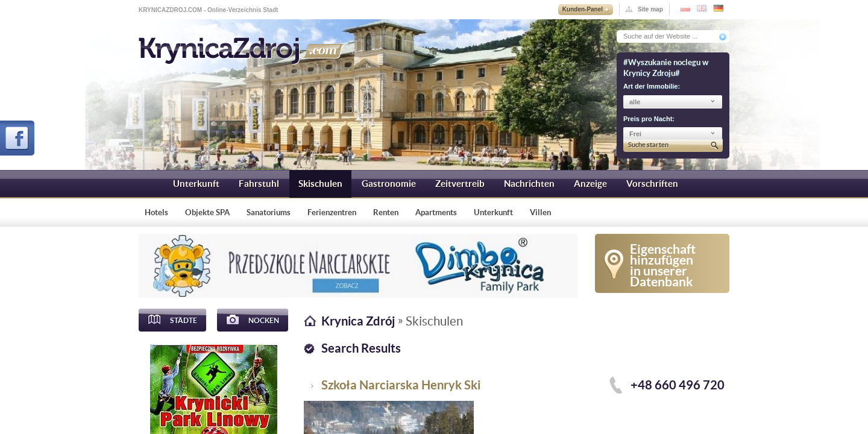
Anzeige (590, 184)
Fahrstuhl (259, 184)
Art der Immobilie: (652, 86)
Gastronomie (389, 184)
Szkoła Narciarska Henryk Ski (401, 385)
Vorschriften (652, 184)
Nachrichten (529, 184)
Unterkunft (196, 184)
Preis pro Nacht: (649, 119)
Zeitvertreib (460, 184)
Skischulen (320, 184)
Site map (650, 9)
